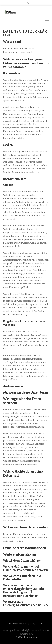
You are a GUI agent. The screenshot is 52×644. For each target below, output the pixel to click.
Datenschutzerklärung (19, 624)
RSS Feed (21, 637)
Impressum (37, 624)
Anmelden (32, 637)
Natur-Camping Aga (33, 12)
